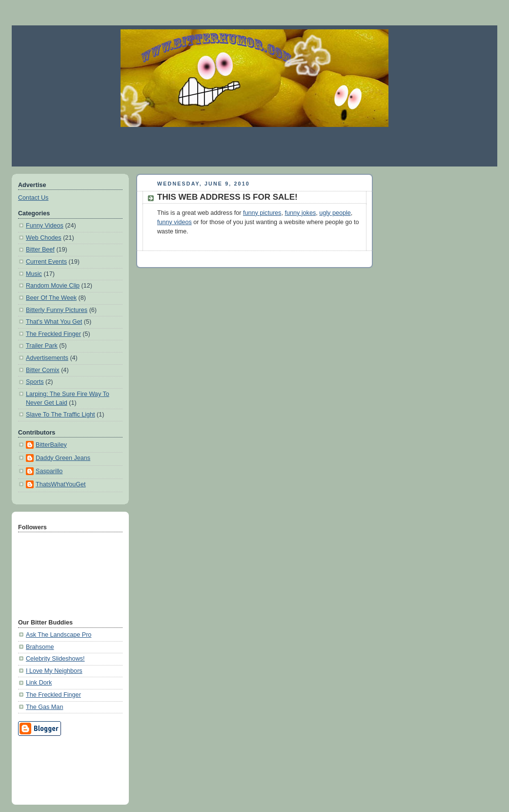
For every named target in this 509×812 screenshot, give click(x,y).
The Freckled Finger (53, 334)
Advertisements (47, 358)
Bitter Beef (40, 250)
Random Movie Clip (53, 286)
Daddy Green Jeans (63, 458)
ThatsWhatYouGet (61, 484)
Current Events (46, 262)
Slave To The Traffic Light (61, 415)
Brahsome (40, 647)
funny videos (174, 222)
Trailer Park (42, 346)
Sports (35, 382)
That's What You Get (54, 322)
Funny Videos (45, 226)
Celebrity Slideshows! (55, 659)
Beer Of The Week (51, 298)
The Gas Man (44, 707)
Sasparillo (49, 471)
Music (34, 274)
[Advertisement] (255, 146)
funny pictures (262, 213)
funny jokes (300, 213)
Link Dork (39, 683)
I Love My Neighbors (54, 671)
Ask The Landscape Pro (59, 635)
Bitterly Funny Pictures (57, 310)
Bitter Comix (43, 370)
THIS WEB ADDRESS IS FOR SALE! (227, 197)
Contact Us (33, 198)
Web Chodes (44, 238)
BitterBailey (51, 445)
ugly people (335, 213)
